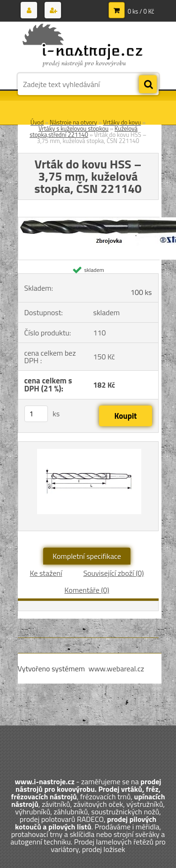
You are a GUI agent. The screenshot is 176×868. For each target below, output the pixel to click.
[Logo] (82, 46)
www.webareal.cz (116, 669)
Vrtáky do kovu (122, 122)
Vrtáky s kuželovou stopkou (73, 128)
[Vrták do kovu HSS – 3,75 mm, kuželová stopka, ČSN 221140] (88, 486)
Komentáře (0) (87, 590)
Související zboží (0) (113, 573)
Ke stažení (46, 573)
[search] (148, 85)
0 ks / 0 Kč (141, 11)
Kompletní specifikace (87, 556)
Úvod (37, 122)
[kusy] (36, 414)
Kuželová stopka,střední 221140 (84, 131)
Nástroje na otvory (73, 122)
